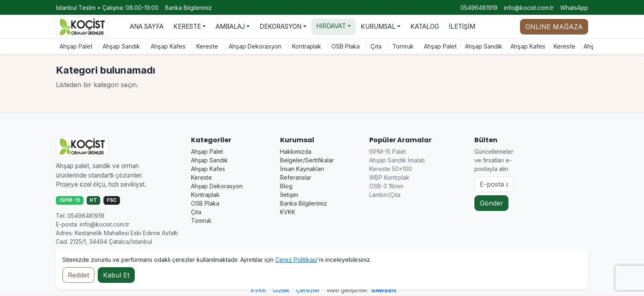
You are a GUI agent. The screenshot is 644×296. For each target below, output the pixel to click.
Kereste (200, 46)
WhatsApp (574, 8)
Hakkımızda (296, 151)
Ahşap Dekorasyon (248, 46)
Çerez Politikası (296, 260)
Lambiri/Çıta (385, 195)
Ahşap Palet (69, 46)
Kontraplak (299, 46)
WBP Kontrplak (389, 177)
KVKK (288, 212)
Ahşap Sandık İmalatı (397, 160)
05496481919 (479, 8)
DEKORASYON (281, 27)
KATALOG (425, 27)
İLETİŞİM (462, 27)
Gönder (491, 203)
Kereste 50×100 (391, 169)
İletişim (289, 195)
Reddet (78, 275)
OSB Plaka (339, 46)
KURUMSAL (378, 27)
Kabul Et (116, 275)
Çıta (369, 46)
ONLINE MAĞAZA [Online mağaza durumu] (554, 27)
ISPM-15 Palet (388, 151)
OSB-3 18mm (386, 186)
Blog (286, 186)
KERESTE (187, 27)
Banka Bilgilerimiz (189, 8)
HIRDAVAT (331, 26)
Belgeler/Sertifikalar (307, 160)
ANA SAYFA (147, 27)
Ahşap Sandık (114, 46)
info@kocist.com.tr (529, 8)
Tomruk (396, 46)
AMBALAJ (230, 27)
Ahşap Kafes (161, 46)
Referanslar (296, 177)
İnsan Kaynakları (302, 169)
